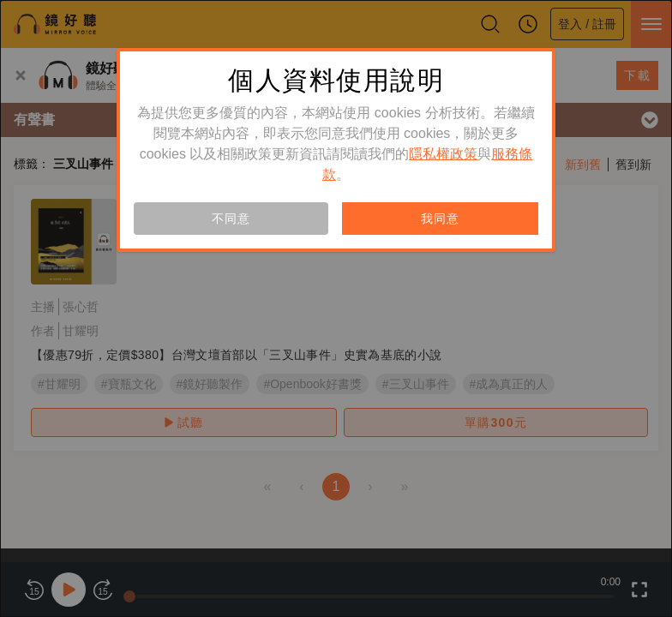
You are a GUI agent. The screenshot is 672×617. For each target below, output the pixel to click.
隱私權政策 (443, 154)
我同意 (440, 219)
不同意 (231, 219)
